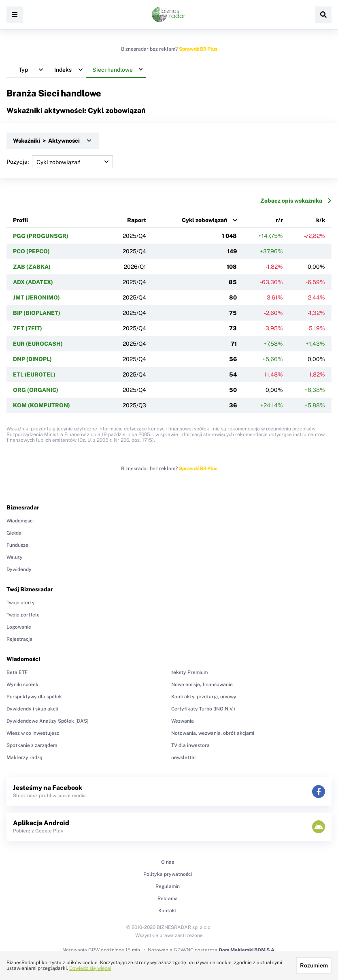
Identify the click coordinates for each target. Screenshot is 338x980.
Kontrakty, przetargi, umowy (204, 697)
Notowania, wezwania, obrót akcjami (213, 733)
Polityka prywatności (168, 874)
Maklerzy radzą (24, 757)
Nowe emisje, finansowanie (202, 685)
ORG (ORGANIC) (36, 390)
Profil (21, 220)
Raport (137, 220)
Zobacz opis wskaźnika (296, 201)
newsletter (184, 757)
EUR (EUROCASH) (38, 344)
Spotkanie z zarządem (32, 745)
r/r (279, 220)
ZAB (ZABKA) (32, 267)
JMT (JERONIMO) (36, 297)
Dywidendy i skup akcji (32, 709)
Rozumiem (314, 965)
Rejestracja (19, 639)
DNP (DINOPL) (32, 359)
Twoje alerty (21, 603)
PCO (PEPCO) (31, 251)
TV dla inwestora (190, 745)
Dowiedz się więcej (90, 968)
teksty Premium (189, 672)
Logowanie (19, 627)
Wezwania (183, 721)
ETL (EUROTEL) (34, 374)
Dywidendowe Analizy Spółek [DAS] (48, 721)
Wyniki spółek (22, 685)
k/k (321, 220)
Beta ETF (17, 672)
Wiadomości (20, 521)
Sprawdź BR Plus (198, 49)
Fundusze (17, 545)
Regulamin (168, 886)
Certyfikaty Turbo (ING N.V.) (203, 709)
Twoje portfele (23, 615)
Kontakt (168, 911)
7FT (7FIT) (28, 328)
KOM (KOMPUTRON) (41, 405)
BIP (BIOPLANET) (37, 313)
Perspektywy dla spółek (34, 697)
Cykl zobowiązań (204, 220)
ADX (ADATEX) (33, 282)
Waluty (15, 557)
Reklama (168, 899)
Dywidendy (19, 569)
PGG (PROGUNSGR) (41, 236)
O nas (168, 862)
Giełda (14, 533)
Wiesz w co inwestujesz (33, 733)
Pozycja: (60, 162)
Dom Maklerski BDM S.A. (247, 950)
